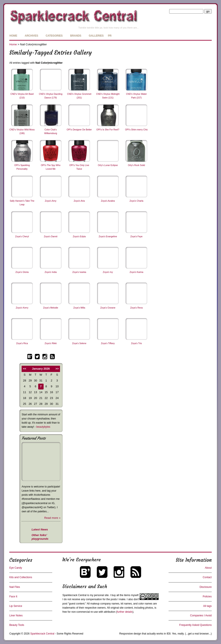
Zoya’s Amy (51, 201)
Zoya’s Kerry (22, 308)
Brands (76, 36)
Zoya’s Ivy (108, 272)
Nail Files (15, 587)
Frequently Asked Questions (196, 625)
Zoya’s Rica (22, 343)
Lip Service (16, 606)
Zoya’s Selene (79, 343)
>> (57, 369)
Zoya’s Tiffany (108, 343)
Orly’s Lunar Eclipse (108, 165)
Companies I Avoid (201, 616)
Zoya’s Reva (136, 308)
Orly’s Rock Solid (137, 165)
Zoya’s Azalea (108, 201)
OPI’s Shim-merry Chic (136, 130)
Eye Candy (16, 568)
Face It (13, 597)
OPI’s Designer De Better (79, 130)
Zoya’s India (51, 272)
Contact (207, 577)
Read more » (52, 518)
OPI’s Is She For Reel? (108, 130)
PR (110, 36)
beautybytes (43, 427)
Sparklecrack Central (74, 595)
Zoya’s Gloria (22, 272)
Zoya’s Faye (136, 237)
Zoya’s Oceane (108, 308)
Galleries (96, 36)
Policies (207, 597)
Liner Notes (16, 616)
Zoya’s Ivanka (79, 272)
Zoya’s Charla (136, 201)
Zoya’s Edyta (79, 237)
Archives (31, 36)
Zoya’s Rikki (51, 343)
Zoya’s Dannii (51, 237)
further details (125, 612)
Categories (54, 36)
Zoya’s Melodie (51, 308)
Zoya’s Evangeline (108, 237)
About (208, 568)
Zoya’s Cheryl (22, 237)
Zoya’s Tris (136, 343)
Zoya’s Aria (79, 201)
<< (24, 369)
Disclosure (206, 587)
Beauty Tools (17, 625)
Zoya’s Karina (136, 272)
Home (13, 36)
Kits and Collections (21, 577)
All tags (207, 606)
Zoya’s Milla (79, 308)
